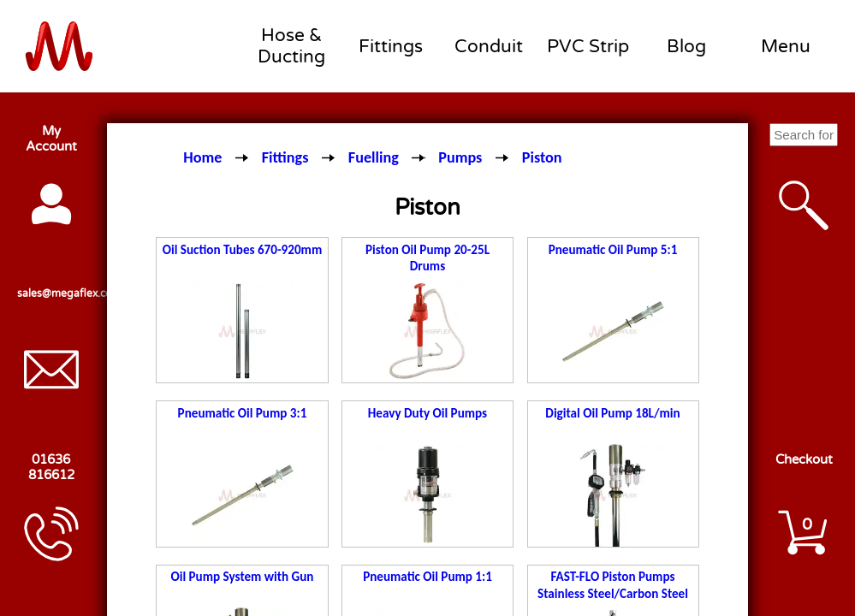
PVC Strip (588, 47)
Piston (542, 157)
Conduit (489, 47)
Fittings (391, 47)
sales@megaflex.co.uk (51, 293)
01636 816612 (51, 467)
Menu (786, 47)
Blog (686, 47)
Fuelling (374, 157)
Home (202, 157)
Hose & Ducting (291, 46)
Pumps (460, 157)
